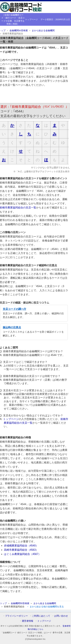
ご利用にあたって (41, 616)
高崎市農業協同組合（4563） (21, 550)
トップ (3, 603)
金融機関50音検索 (19, 31)
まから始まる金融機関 (43, 31)
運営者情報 (28, 621)
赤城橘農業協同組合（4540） (21, 546)
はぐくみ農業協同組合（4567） (22, 554)
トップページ (31, 19)
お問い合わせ (61, 616)
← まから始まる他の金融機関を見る (45, 607)
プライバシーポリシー (16, 616)
